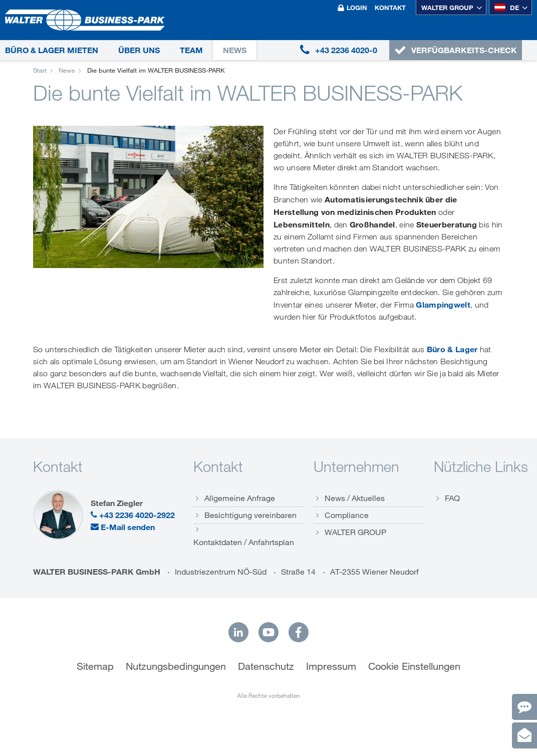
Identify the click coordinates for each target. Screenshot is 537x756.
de (507, 8)
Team (191, 50)
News (235, 50)
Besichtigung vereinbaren (250, 515)
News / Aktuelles (355, 498)
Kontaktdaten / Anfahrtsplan (244, 542)
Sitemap (95, 666)
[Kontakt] (524, 707)
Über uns (139, 50)
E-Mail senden (123, 527)
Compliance (347, 515)
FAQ (452, 498)
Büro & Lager (452, 349)
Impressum (331, 666)
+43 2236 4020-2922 (133, 515)
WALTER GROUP (447, 8)
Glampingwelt (443, 305)
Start (40, 70)
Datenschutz (266, 666)
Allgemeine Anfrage (240, 498)
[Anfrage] (524, 735)
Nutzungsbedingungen (176, 666)
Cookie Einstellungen (414, 666)
